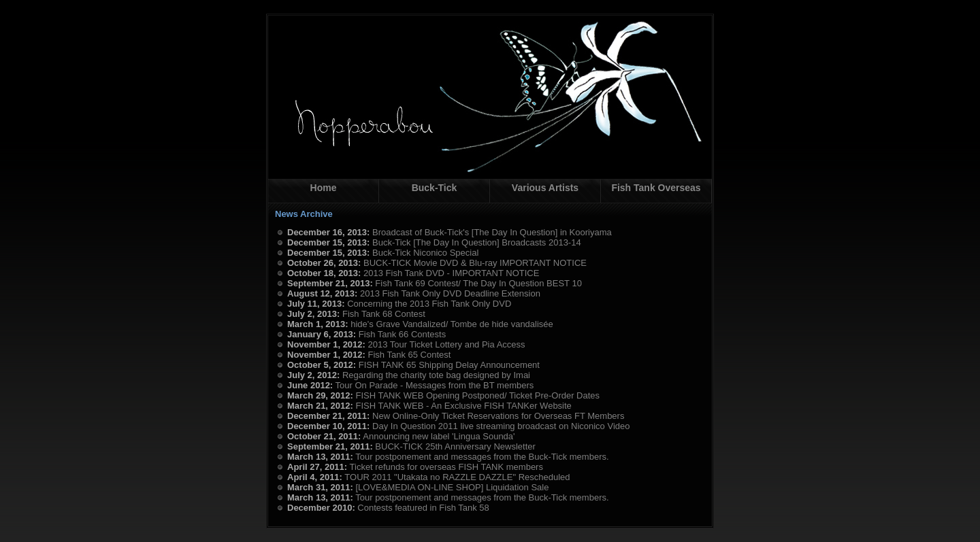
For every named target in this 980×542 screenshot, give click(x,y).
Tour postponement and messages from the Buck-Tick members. (482, 457)
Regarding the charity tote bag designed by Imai (436, 375)
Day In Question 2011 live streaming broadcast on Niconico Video (501, 426)
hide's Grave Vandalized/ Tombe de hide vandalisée (452, 324)
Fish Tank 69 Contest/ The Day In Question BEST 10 (478, 283)
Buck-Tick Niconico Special (425, 253)
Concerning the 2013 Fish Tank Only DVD (429, 304)
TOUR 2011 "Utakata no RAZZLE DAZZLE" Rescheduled (457, 477)
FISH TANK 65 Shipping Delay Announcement (449, 365)
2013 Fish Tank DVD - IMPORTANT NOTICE (451, 273)
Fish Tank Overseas (656, 188)
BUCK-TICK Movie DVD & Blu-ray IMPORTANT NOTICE (475, 263)
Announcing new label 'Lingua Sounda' (439, 436)
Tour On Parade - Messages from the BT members (435, 385)
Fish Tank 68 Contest (384, 314)
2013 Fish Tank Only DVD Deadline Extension (450, 293)
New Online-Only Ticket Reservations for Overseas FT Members (498, 416)
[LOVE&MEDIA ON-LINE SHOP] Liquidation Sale (452, 487)
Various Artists (545, 188)
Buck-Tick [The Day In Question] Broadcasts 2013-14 (477, 242)
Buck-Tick (435, 188)
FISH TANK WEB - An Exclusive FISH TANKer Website (463, 406)
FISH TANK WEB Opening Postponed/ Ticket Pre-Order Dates (477, 395)
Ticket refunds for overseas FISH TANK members (446, 467)
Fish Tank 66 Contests (402, 334)
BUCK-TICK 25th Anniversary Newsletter (455, 446)
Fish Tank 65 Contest (410, 355)
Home (324, 188)
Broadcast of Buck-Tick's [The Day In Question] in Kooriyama (492, 232)
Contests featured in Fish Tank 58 (423, 508)
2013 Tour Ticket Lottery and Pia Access (447, 344)
